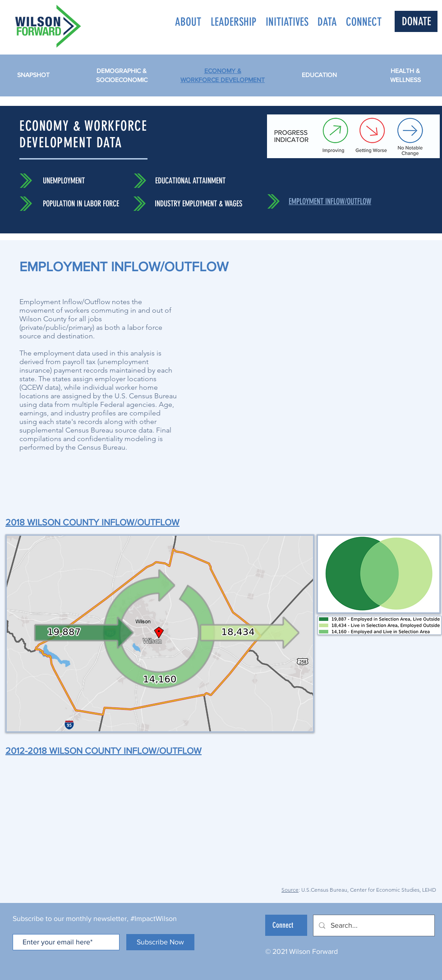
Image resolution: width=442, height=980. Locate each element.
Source (290, 890)
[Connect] (286, 925)
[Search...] (373, 925)
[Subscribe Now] (160, 942)
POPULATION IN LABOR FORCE (81, 204)
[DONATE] (416, 21)
